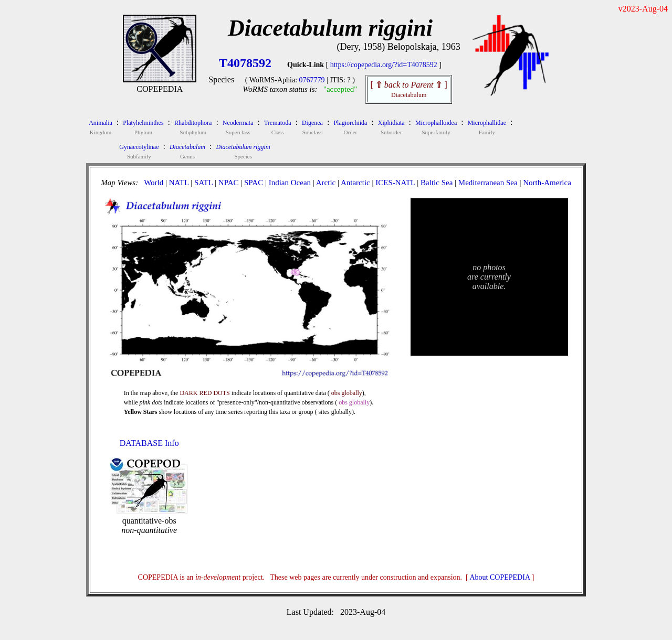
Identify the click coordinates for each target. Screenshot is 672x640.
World (154, 183)
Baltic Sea (437, 183)
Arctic (326, 183)
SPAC (254, 183)
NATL (179, 183)
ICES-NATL (395, 183)
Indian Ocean (290, 183)
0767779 (312, 80)
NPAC (229, 183)
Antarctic (355, 183)
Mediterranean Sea (488, 183)
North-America (547, 183)
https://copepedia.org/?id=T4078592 (384, 65)
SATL (203, 183)
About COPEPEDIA (500, 577)
